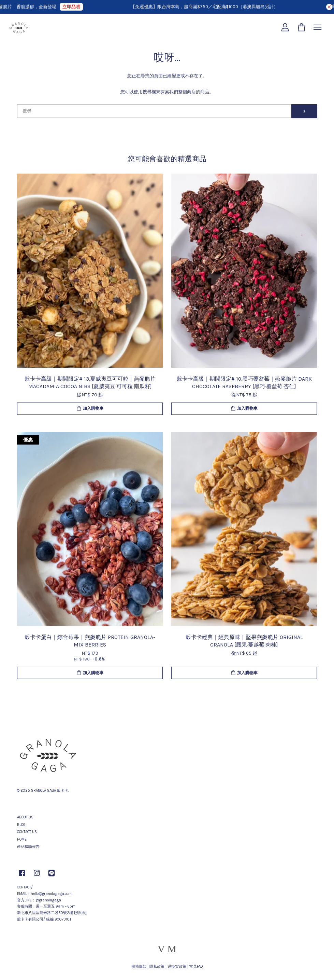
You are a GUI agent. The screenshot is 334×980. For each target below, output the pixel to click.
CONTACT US (27, 832)
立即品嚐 (75, 7)
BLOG (21, 825)
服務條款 (139, 967)
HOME (22, 839)
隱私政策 (157, 967)
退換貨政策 (177, 967)
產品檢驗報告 (28, 847)
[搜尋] (154, 111)
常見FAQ (196, 967)
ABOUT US (25, 817)
